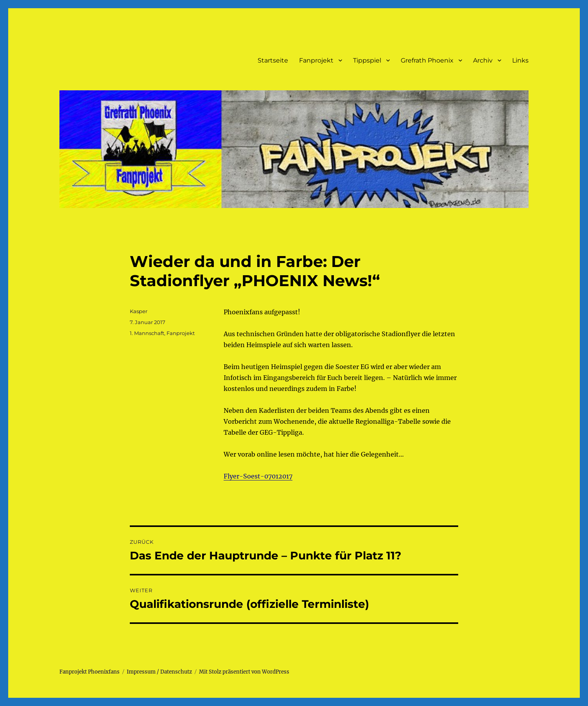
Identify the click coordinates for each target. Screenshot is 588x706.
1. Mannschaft (147, 333)
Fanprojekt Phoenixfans (90, 672)
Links (520, 60)
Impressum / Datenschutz (159, 672)
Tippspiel (367, 60)
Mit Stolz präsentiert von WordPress (244, 672)
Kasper (139, 311)
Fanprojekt (316, 60)
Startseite (273, 60)
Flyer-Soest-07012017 (258, 476)
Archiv (483, 60)
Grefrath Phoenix (427, 60)
